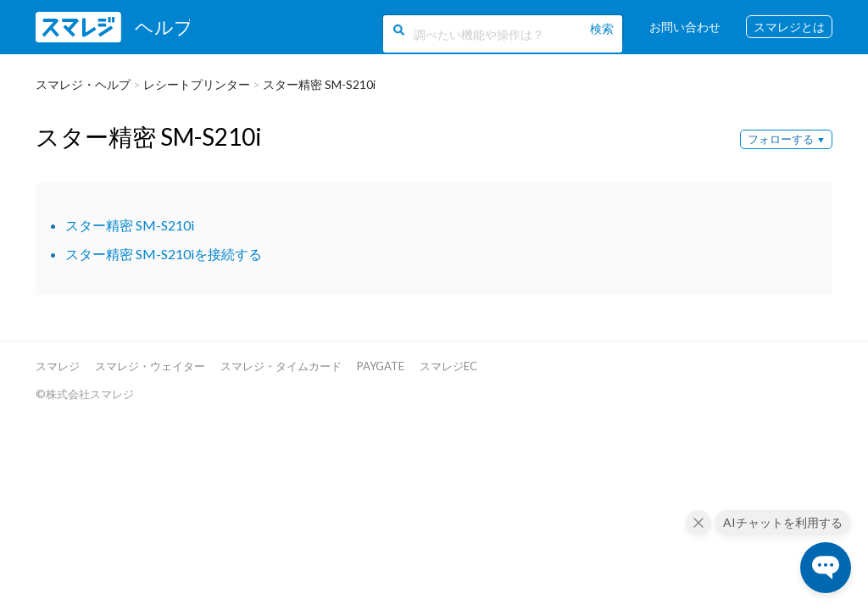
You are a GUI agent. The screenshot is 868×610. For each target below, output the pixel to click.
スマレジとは (789, 28)
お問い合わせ (685, 28)
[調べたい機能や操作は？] (498, 32)
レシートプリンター (197, 84)
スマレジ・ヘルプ (83, 84)
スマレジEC (448, 366)
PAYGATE (381, 366)
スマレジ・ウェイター (150, 366)
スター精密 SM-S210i (319, 84)
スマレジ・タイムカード (281, 366)
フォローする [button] (781, 139)
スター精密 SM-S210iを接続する (164, 254)
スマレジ (58, 366)
